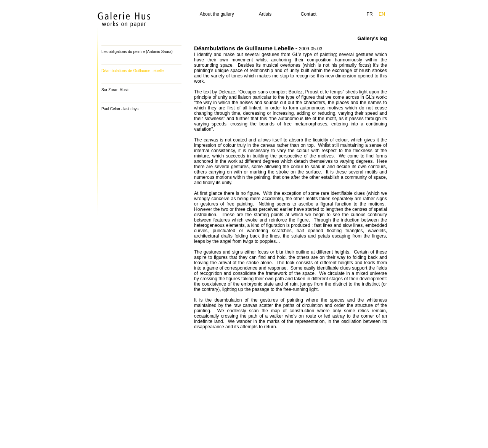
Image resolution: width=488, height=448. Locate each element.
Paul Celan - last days (120, 109)
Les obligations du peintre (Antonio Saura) (137, 52)
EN (382, 14)
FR (370, 14)
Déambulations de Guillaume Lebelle (132, 71)
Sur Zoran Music (115, 90)
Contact (309, 14)
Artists (265, 14)
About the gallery (217, 14)
